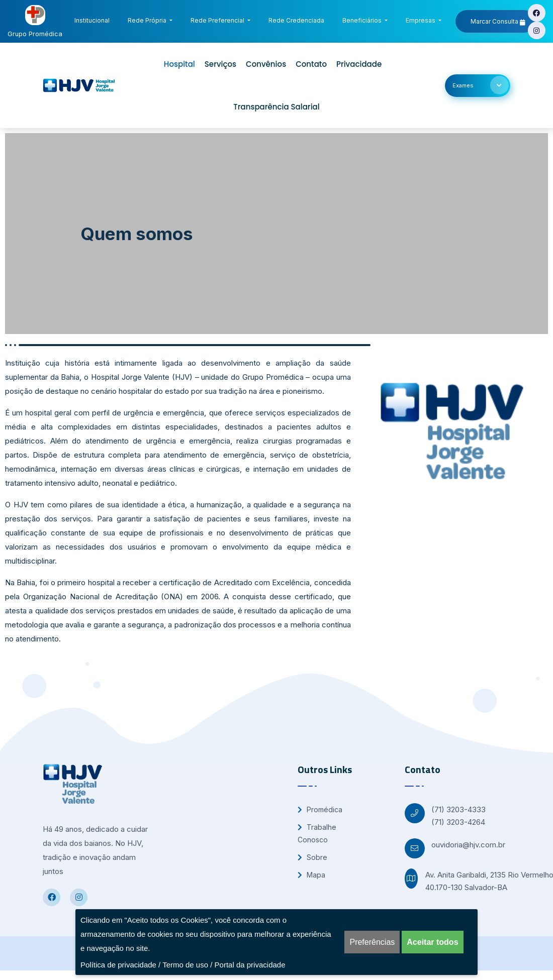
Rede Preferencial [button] (218, 20)
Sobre (312, 857)
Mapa (311, 875)
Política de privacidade (118, 965)
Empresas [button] (421, 20)
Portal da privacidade (250, 965)
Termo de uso (185, 965)
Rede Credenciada (298, 19)
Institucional (94, 19)
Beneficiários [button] (363, 20)
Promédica (320, 809)
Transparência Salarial (276, 107)
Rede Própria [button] (148, 20)
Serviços (220, 64)
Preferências (372, 942)
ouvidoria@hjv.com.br (468, 845)
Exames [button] (481, 85)
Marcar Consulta (498, 22)
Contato (311, 64)
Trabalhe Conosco (317, 833)
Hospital (179, 64)
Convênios (266, 64)
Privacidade (359, 64)
